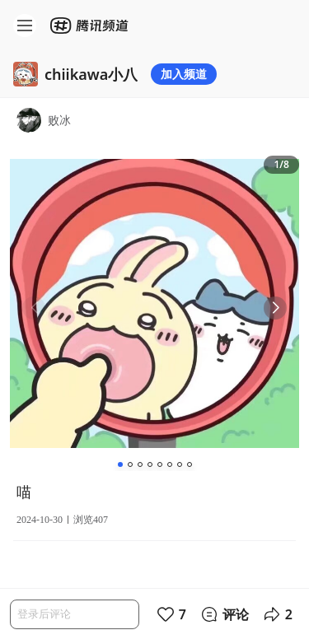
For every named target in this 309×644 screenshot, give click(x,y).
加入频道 (184, 74)
